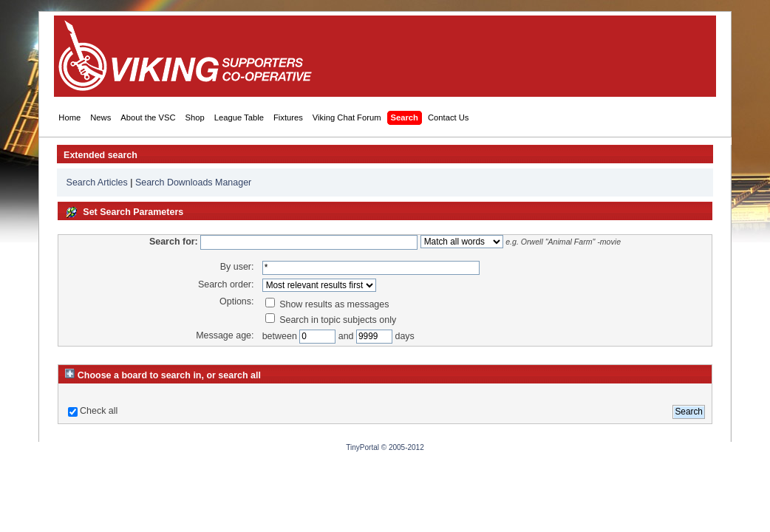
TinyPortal (362, 447)
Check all (99, 411)
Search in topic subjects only (331, 320)
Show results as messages (327, 304)
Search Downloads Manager (193, 183)
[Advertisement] (440, 56)
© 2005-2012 (403, 447)
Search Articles (97, 183)
